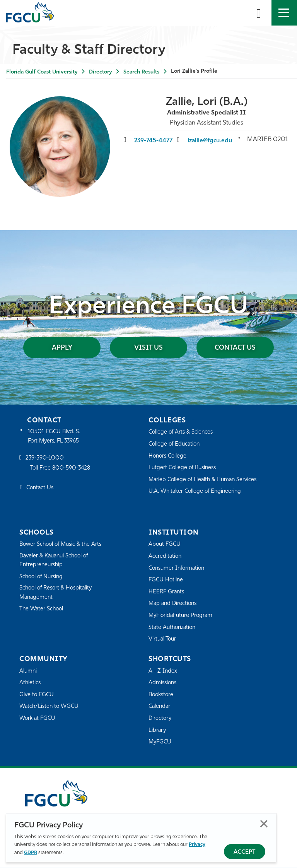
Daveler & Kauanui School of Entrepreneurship (56, 561)
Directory (100, 72)
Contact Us (228, 348)
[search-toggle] (259, 13)
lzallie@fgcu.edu (210, 141)
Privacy (197, 845)
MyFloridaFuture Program (182, 616)
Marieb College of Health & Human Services (205, 480)
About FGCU (165, 545)
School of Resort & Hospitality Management (58, 594)
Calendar (160, 707)
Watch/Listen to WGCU (50, 707)
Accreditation (166, 557)
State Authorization (173, 628)
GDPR (31, 853)
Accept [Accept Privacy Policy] (245, 852)
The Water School (43, 610)
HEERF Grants (167, 592)
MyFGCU (161, 742)
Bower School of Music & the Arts (63, 545)
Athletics (30, 683)
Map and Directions (174, 604)
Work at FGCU (38, 719)
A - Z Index (163, 672)
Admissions (163, 683)
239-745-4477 (154, 141)
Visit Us (148, 348)
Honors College (169, 457)
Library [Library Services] (158, 731)
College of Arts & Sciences (182, 433)
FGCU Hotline (166, 580)
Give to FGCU (37, 695)
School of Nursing (43, 578)
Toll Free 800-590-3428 (62, 469)
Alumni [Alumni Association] (28, 672)
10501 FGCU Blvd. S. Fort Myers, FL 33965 (55, 437)
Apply (69, 348)
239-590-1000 (45, 459)
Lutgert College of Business (184, 468)
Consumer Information (178, 569)
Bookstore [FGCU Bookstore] (162, 695)
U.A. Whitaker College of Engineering (197, 492)
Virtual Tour (163, 640)
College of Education (176, 445)
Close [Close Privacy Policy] (264, 824)
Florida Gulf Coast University (42, 72)
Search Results (141, 72)
